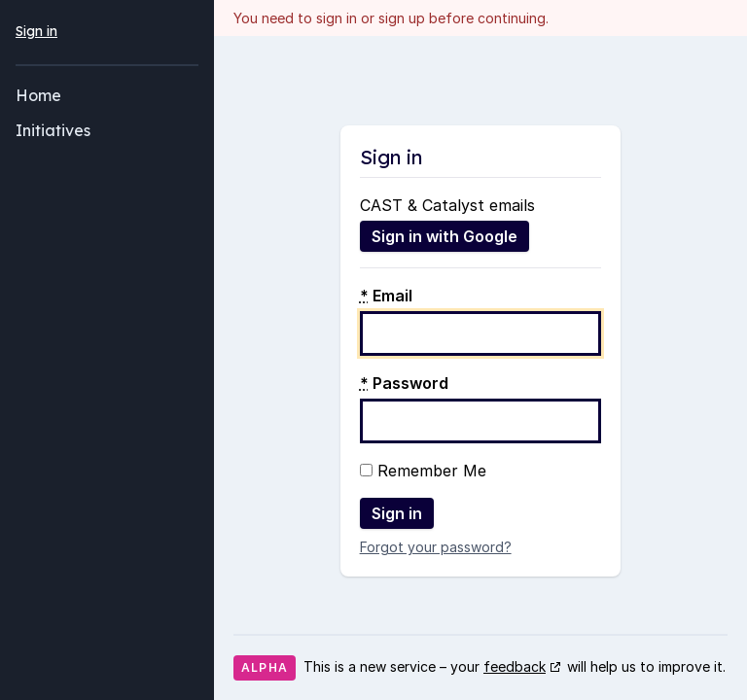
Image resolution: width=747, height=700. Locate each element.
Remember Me (423, 471)
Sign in (36, 31)
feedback (515, 666)
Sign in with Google (445, 236)
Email (386, 296)
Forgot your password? (436, 547)
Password (404, 383)
